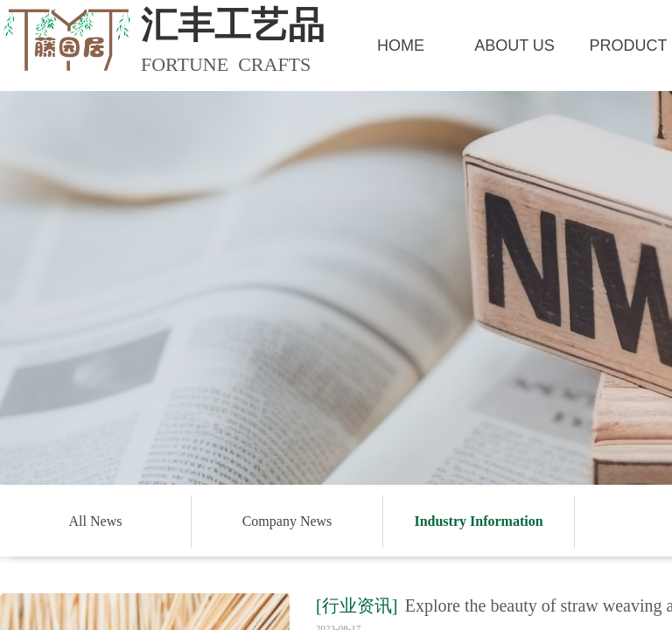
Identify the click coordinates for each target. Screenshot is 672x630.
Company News (287, 521)
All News (96, 521)
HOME (401, 45)
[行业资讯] (357, 605)
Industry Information (478, 521)
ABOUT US (514, 45)
